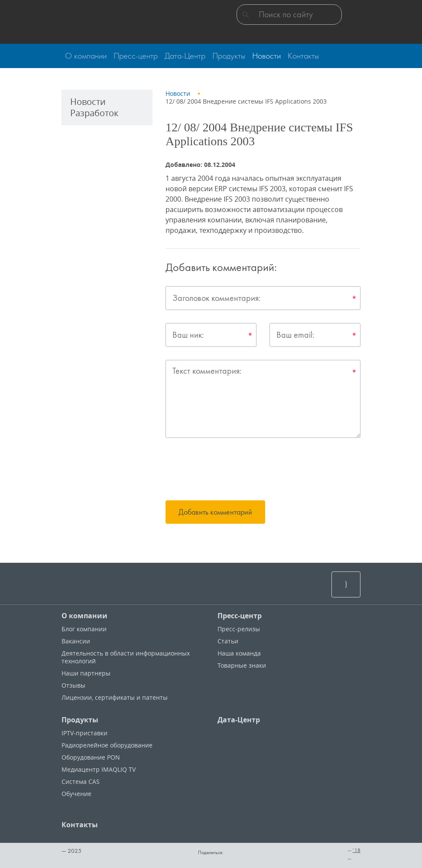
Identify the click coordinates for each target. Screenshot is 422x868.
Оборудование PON (91, 757)
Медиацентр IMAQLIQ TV (99, 769)
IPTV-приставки (84, 733)
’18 (357, 850)
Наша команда (239, 653)
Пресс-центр (240, 616)
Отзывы (73, 685)
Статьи (228, 641)
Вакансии (76, 641)
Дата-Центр (239, 720)
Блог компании (84, 629)
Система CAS (81, 782)
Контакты (80, 825)
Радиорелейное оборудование (107, 745)
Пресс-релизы (239, 629)
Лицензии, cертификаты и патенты (115, 697)
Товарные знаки (242, 665)
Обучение (76, 794)
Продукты (80, 720)
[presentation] (231, 470)
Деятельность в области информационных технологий (126, 657)
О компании (84, 616)
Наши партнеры (86, 673)
